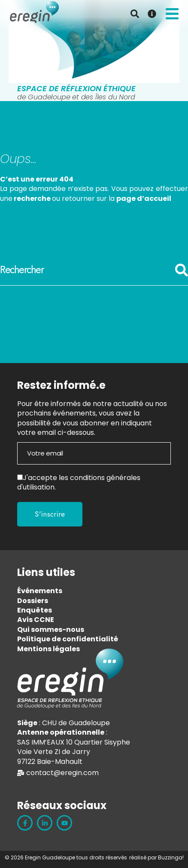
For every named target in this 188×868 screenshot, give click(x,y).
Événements (40, 591)
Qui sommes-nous (51, 629)
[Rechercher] (182, 274)
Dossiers (33, 601)
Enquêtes (35, 610)
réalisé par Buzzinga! (156, 857)
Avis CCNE (36, 620)
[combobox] (88, 270)
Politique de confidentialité (68, 639)
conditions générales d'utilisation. (79, 482)
